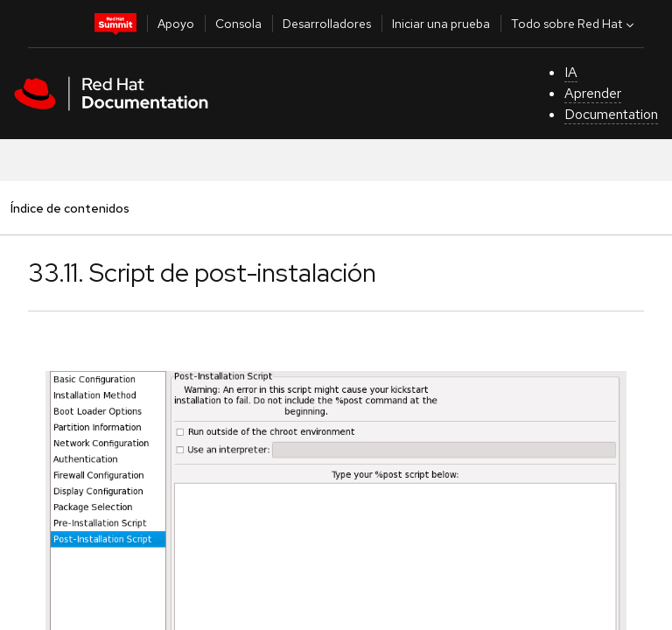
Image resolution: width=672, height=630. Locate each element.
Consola (238, 24)
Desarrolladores (327, 24)
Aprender (593, 93)
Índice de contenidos (70, 208)
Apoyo (176, 24)
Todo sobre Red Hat (574, 24)
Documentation (611, 114)
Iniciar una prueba (441, 24)
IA (571, 72)
